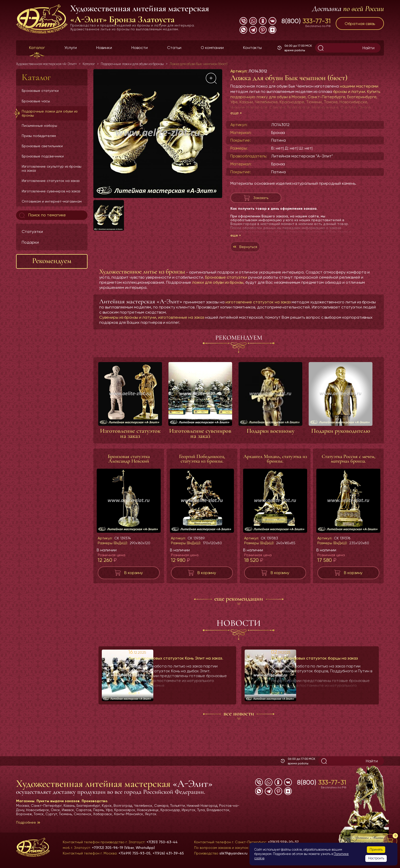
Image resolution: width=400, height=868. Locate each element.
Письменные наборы (39, 126)
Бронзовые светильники (42, 146)
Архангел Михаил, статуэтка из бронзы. (275, 464)
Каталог (37, 48)
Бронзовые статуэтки (40, 91)
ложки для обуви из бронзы (218, 287)
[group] (158, 134)
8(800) (306, 21)
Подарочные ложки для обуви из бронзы (49, 113)
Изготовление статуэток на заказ (51, 181)
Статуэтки (32, 232)
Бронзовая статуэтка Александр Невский (129, 464)
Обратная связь (360, 24)
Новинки (104, 48)
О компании (212, 48)
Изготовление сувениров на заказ (51, 191)
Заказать (261, 199)
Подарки (30, 242)
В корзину (134, 578)
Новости (140, 48)
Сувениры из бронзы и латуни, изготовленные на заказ (152, 322)
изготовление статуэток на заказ (258, 307)
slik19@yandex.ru (233, 853)
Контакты (252, 48)
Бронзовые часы (36, 101)
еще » (236, 113)
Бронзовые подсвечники (43, 156)
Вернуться (255, 250)
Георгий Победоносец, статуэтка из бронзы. (202, 464)
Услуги (71, 48)
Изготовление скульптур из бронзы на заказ (52, 168)
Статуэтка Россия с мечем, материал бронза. (348, 464)
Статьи (174, 48)
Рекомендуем (52, 261)
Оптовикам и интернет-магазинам (52, 201)
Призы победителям (39, 136)
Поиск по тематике (42, 215)
